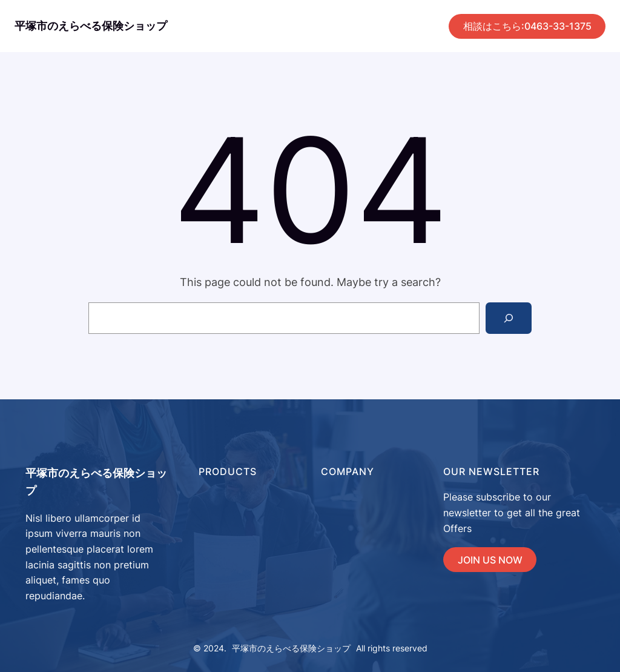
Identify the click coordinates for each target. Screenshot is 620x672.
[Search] (509, 318)
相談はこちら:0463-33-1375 (527, 26)
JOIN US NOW (490, 560)
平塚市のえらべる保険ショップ (91, 26)
